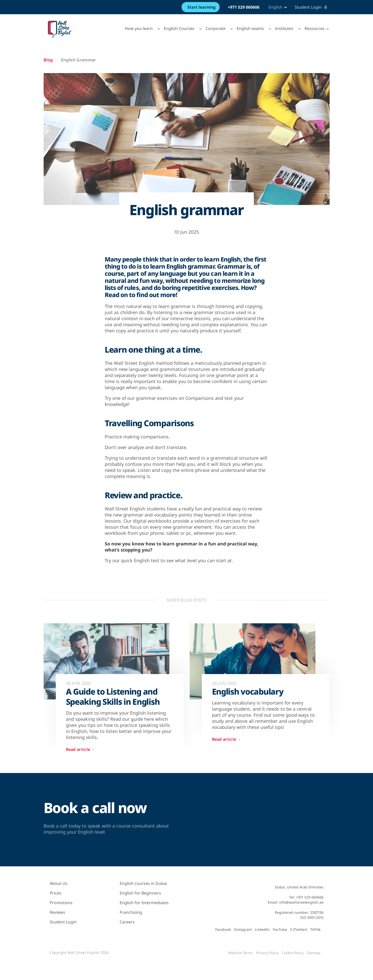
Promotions (61, 903)
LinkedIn (262, 929)
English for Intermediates (144, 903)
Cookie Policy (293, 953)
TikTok (315, 929)
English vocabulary (248, 692)
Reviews (57, 912)
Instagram (243, 929)
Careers (127, 922)
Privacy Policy (267, 953)
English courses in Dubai (143, 883)
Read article (81, 750)
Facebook (223, 929)
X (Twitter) (299, 929)
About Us (59, 883)
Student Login (311, 7)
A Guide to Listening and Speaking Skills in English (113, 697)
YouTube (280, 929)
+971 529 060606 (244, 7)
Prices (56, 893)
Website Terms (241, 953)
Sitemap (314, 953)
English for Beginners (140, 893)
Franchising (131, 912)
